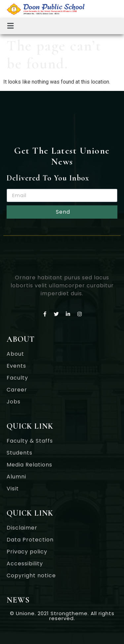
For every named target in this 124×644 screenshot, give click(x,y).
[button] (11, 26)
